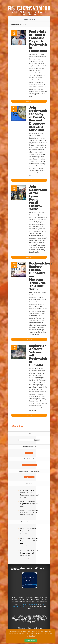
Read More (32, 636)
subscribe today (34, 628)
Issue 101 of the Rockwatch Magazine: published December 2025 (29, 553)
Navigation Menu (30, 19)
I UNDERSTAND (31, 640)
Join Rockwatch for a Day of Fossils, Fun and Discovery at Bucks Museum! (38, 119)
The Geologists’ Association (29, 604)
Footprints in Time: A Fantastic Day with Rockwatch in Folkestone (38, 41)
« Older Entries (17, 426)
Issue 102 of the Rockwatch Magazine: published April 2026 (29, 513)
